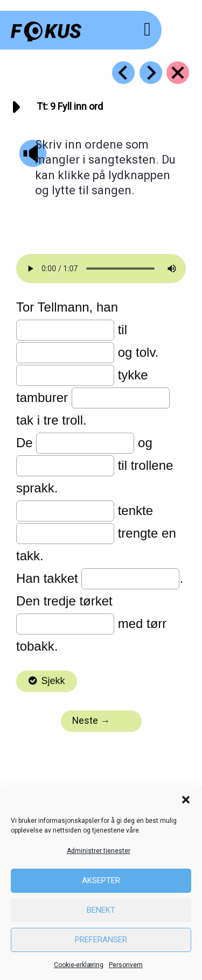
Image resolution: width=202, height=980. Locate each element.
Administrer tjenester (99, 851)
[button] (186, 800)
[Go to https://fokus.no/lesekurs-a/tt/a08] (123, 73)
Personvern (126, 965)
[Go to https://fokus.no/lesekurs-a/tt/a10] (151, 73)
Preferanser (101, 940)
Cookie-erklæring (79, 965)
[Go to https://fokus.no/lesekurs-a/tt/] (178, 73)
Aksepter (101, 880)
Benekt (101, 910)
